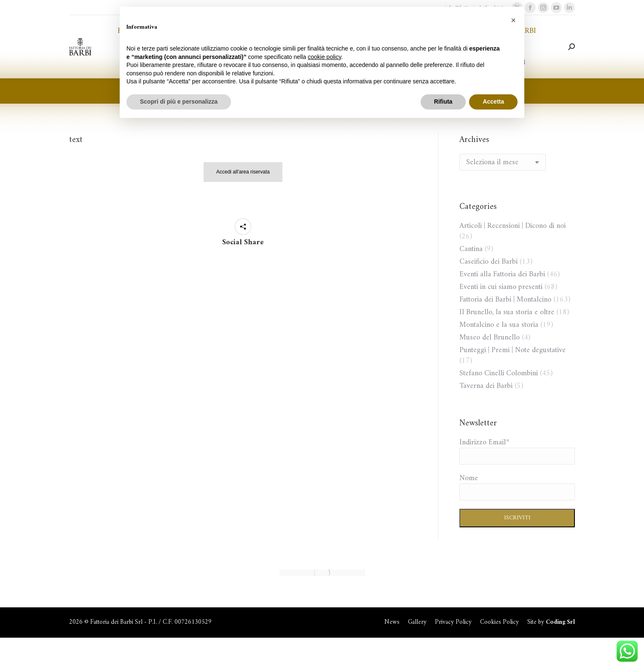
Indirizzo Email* (484, 442)
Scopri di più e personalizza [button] (179, 102)
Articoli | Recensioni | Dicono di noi (513, 226)
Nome (469, 478)
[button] (513, 20)
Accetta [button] (493, 102)
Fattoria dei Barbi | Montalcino (505, 300)
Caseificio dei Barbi (488, 262)
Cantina (471, 249)
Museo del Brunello (490, 338)
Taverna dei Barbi (486, 386)
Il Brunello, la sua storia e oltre (507, 312)
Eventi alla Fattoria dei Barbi (502, 274)
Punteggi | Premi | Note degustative (513, 350)
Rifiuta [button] (443, 102)
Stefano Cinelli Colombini (499, 373)
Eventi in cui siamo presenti (501, 287)
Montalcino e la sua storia (499, 325)
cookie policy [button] (324, 57)
